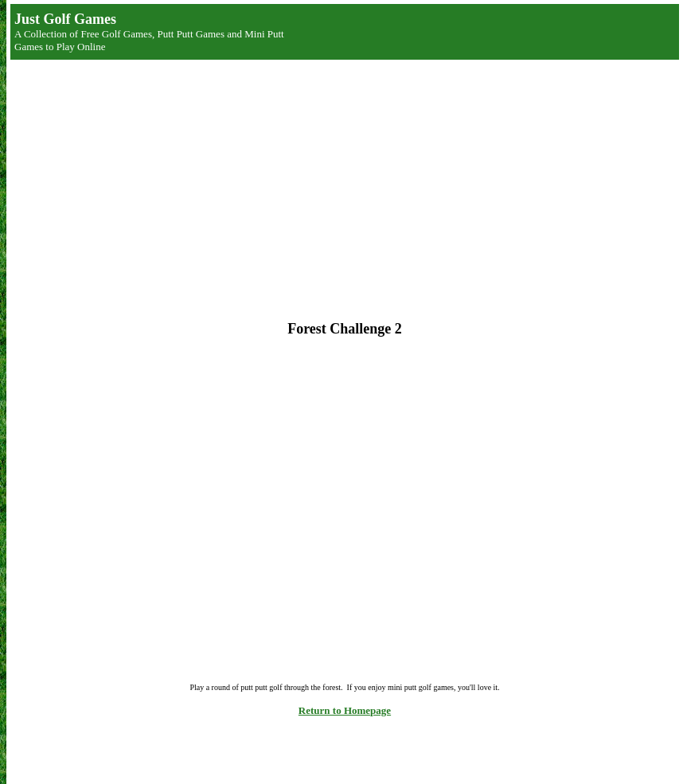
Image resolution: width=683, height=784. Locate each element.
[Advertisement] (225, 180)
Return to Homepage (345, 710)
